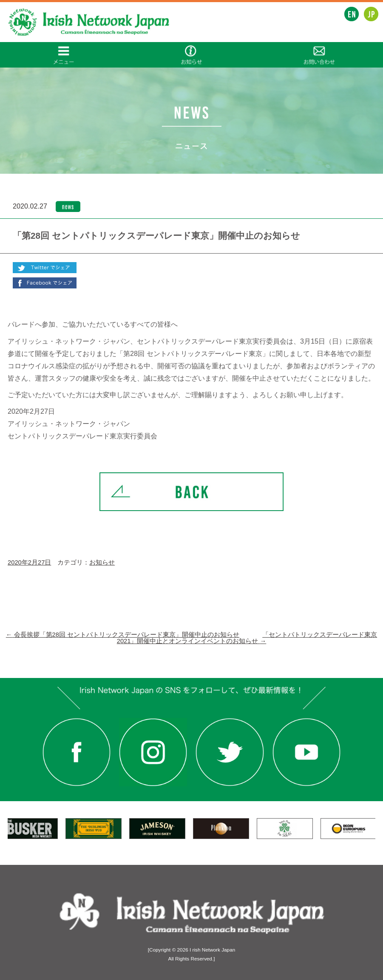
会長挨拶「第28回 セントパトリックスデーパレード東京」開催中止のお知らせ (123, 635)
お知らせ (102, 562)
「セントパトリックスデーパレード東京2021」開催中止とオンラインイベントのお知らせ (247, 638)
